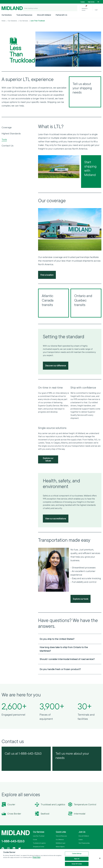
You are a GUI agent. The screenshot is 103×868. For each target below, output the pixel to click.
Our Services (24, 21)
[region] (51, 859)
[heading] (70, 639)
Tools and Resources (24, 15)
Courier (11, 804)
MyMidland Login (61, 843)
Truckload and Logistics (53, 804)
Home (4, 21)
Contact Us (7, 146)
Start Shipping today (84, 843)
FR (98, 2)
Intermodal (80, 814)
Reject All (77, 859)
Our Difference (60, 840)
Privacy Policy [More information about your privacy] (36, 857)
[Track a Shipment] (74, 8)
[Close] (100, 858)
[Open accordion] (99, 639)
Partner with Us (61, 15)
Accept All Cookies (77, 864)
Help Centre (91, 2)
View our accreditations (56, 519)
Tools (4, 139)
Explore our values (48, 459)
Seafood (45, 814)
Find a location (47, 275)
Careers (83, 2)
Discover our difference (56, 366)
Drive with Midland (44, 15)
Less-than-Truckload (39, 836)
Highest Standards (11, 133)
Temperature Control (85, 804)
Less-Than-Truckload (38, 21)
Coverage (7, 127)
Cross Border (14, 814)
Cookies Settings (77, 854)
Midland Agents (60, 847)
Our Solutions (7, 15)
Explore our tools (81, 599)
